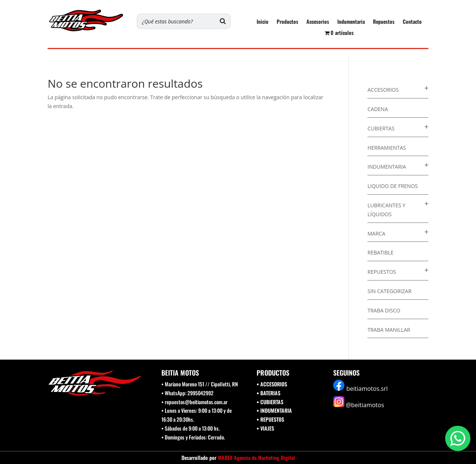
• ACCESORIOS (272, 384)
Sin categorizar (389, 291)
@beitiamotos (365, 405)
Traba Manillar (389, 330)
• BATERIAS (268, 393)
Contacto (412, 22)
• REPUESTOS (270, 419)
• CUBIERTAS (270, 402)
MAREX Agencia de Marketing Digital (256, 457)
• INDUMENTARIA (274, 410)
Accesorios (318, 22)
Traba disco (384, 310)
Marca (376, 233)
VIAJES (267, 428)
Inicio (263, 22)
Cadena (378, 109)
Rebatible (380, 252)
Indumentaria (351, 22)
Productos (287, 22)
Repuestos (384, 22)
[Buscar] (223, 21)
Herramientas (387, 148)
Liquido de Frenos (393, 186)
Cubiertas (381, 128)
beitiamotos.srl (367, 389)
